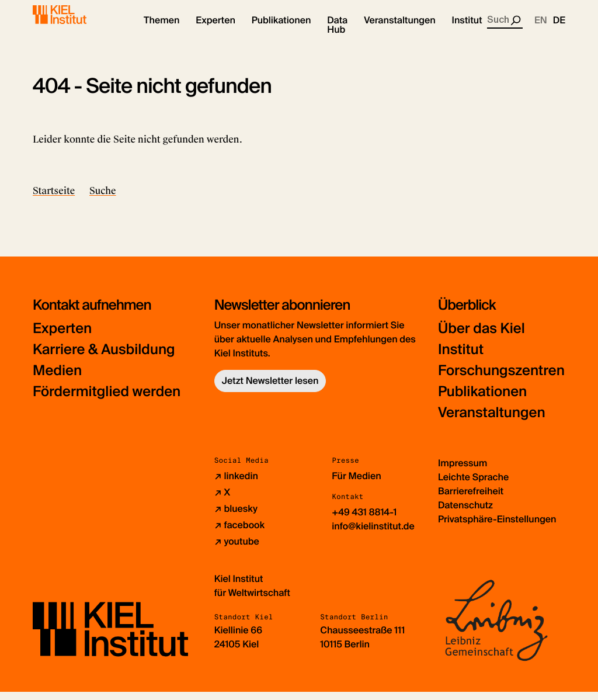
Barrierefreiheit (471, 499)
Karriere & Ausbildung (104, 358)
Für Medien (356, 484)
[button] (161, 29)
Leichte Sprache (473, 485)
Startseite (54, 199)
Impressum (463, 471)
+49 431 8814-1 (364, 520)
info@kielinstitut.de (373, 534)
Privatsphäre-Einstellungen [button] (497, 527)
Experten (62, 337)
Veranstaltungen (492, 421)
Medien (57, 379)
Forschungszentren (501, 379)
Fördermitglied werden (107, 400)
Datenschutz (465, 513)
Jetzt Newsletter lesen (270, 389)
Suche (103, 199)
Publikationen (482, 400)
